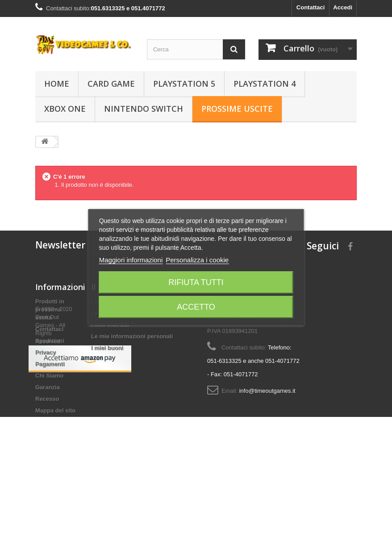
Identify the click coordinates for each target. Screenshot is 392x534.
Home (57, 84)
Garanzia (48, 387)
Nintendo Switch (144, 109)
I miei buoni (107, 348)
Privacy (46, 352)
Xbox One (65, 109)
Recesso (47, 399)
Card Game (111, 84)
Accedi (343, 7)
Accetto (196, 307)
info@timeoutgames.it (267, 391)
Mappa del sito (55, 410)
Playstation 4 (265, 84)
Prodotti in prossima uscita (50, 309)
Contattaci (311, 7)
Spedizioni (50, 341)
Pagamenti (50, 364)
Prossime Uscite (237, 109)
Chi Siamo (50, 376)
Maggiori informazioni (131, 260)
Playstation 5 (184, 84)
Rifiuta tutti (196, 282)
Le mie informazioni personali (132, 336)
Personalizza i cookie (197, 260)
